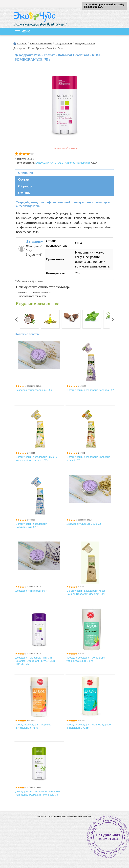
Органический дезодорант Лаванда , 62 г (90, 391)
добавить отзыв (34, 386)
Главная (22, 43)
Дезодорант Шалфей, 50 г (31, 591)
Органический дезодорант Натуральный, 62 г (31, 525)
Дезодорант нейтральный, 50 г (34, 390)
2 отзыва (82, 386)
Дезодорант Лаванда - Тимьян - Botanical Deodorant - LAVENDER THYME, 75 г (35, 661)
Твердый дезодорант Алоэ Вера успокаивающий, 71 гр (86, 659)
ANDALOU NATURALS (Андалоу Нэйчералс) (63, 163)
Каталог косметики (41, 43)
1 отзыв (81, 453)
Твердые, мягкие (85, 43)
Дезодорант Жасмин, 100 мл (84, 524)
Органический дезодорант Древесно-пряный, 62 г (89, 458)
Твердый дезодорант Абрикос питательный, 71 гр (33, 726)
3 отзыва (31, 453)
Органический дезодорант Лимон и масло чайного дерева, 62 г (36, 458)
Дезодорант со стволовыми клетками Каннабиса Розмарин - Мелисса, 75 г (38, 793)
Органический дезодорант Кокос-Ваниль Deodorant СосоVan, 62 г (86, 592)
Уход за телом (64, 43)
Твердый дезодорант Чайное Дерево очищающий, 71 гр (89, 726)
